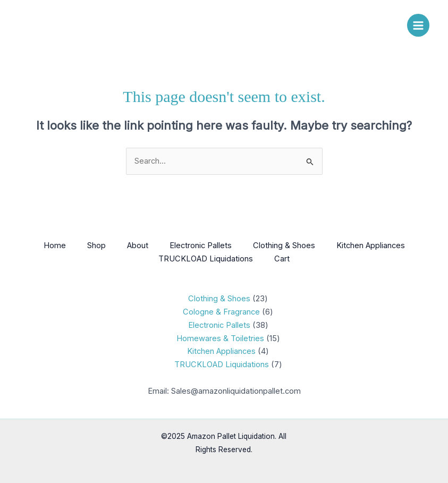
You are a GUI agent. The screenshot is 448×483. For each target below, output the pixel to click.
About (138, 245)
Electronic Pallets (201, 245)
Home (55, 245)
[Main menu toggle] (418, 25)
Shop (96, 245)
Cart (282, 259)
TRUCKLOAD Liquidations (206, 259)
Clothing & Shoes (284, 245)
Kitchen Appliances (371, 245)
